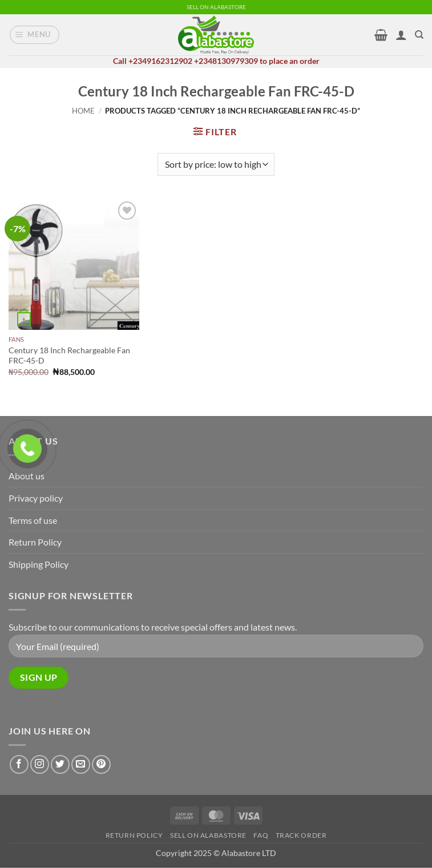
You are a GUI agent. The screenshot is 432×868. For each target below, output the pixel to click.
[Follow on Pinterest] (101, 764)
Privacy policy (36, 498)
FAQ (261, 835)
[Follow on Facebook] (19, 764)
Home (83, 111)
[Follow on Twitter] (60, 764)
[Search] (419, 35)
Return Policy (35, 542)
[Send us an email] (81, 764)
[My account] (401, 35)
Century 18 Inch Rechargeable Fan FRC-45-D (69, 356)
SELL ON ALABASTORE (216, 7)
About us (27, 476)
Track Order (301, 835)
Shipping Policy (39, 564)
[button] (35, 35)
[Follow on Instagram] (40, 764)
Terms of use (33, 520)
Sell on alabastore (208, 835)
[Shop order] (216, 164)
